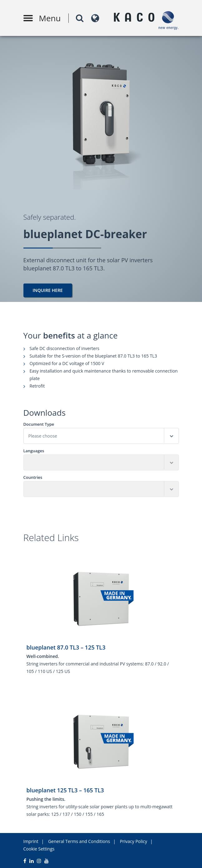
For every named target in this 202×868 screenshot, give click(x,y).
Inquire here (48, 290)
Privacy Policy (133, 841)
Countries (33, 477)
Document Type (39, 424)
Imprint (31, 841)
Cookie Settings (39, 849)
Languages (34, 451)
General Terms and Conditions (79, 841)
